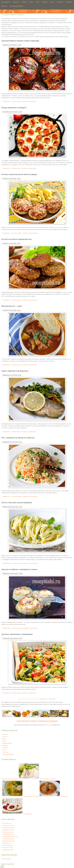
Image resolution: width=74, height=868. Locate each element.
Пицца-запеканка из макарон (14, 108)
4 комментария (16, 168)
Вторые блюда (7, 743)
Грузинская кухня (8, 832)
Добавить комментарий (29, 102)
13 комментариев (16, 496)
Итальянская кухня (9, 839)
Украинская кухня (8, 826)
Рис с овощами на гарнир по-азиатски (18, 438)
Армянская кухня (8, 834)
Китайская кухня (8, 845)
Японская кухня (8, 848)
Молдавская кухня (8, 830)
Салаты (24, 2)
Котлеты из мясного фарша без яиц (16, 239)
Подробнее (6, 102)
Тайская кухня (7, 843)
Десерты (69, 2)
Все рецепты (6, 2)
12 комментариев (16, 233)
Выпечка (60, 2)
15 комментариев (16, 300)
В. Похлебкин (7, 859)
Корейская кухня (8, 850)
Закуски (16, 2)
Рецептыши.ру (48, 725)
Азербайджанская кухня (10, 837)
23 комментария (16, 365)
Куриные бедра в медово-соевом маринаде (20, 41)
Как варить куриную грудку (20, 779)
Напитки (4, 6)
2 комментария (16, 102)
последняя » (52, 699)
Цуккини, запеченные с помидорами (17, 634)
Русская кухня (7, 823)
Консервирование (16, 6)
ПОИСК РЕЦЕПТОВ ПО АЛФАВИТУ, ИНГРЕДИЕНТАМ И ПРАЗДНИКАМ (37, 721)
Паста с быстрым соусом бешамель (17, 503)
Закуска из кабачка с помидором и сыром (19, 569)
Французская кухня (9, 841)
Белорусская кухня (9, 828)
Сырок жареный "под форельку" (15, 371)
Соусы (52, 2)
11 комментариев (16, 628)
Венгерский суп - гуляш (12, 306)
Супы (37, 2)
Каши (31, 2)
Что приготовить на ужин (42, 796)
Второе (45, 2)
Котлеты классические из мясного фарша (19, 174)
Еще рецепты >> (28, 814)
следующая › (43, 699)
